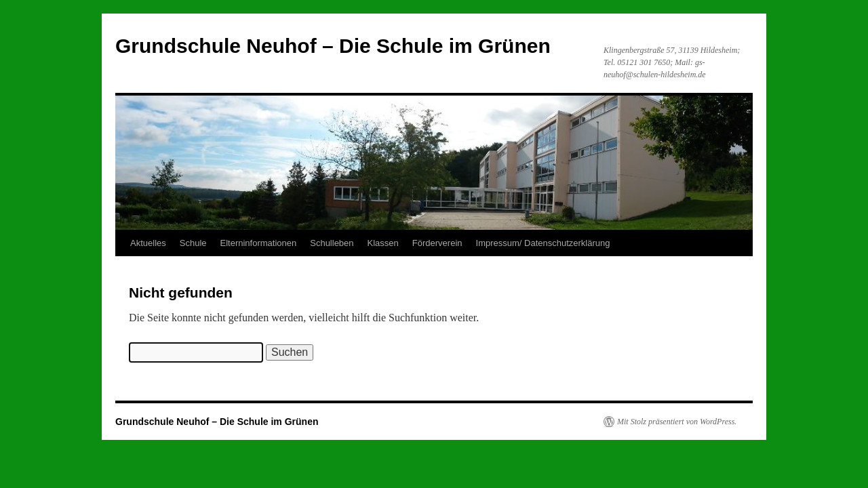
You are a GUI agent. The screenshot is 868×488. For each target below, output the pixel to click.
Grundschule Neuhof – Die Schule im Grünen (333, 46)
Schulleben (332, 243)
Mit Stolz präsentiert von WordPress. (677, 422)
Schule (193, 243)
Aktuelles (148, 243)
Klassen (383, 243)
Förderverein (437, 243)
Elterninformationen (259, 243)
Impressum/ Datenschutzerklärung (543, 243)
